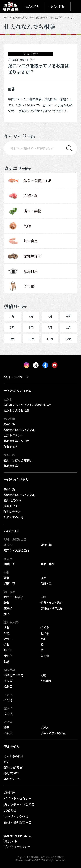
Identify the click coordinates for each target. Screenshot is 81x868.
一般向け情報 (56, 6)
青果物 (8, 656)
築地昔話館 (11, 773)
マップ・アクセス (16, 816)
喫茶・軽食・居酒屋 (53, 733)
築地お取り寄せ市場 (16, 836)
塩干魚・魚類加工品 (16, 550)
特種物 (45, 628)
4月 (69, 316)
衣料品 (8, 686)
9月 (12, 339)
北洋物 (45, 633)
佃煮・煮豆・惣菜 (52, 603)
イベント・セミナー (18, 798)
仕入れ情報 (32, 6)
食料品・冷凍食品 (52, 608)
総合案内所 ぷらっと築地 (20, 430)
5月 (12, 327)
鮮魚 (7, 633)
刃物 (43, 675)
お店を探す (12, 531)
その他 (8, 700)
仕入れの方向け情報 (24, 17)
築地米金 (51, 99)
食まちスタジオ (14, 435)
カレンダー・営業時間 (19, 804)
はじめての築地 (14, 517)
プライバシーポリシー (17, 846)
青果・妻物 (47, 564)
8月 (69, 327)
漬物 (7, 603)
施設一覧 (10, 424)
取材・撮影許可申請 (18, 823)
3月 (50, 316)
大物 (7, 628)
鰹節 (43, 578)
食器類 (8, 681)
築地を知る (12, 746)
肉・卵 (45, 656)
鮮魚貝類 (46, 545)
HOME (8, 17)
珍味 (43, 597)
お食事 (8, 733)
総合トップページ (16, 377)
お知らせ (10, 810)
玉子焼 (8, 608)
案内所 (8, 714)
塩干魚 (8, 650)
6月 (31, 327)
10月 (31, 339)
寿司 (7, 727)
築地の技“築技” (14, 767)
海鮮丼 (45, 727)
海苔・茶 (10, 583)
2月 (31, 316)
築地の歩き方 (12, 512)
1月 (12, 316)
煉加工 (8, 639)
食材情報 (10, 792)
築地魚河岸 (11, 466)
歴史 (7, 762)
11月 (50, 339)
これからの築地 (14, 756)
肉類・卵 (10, 564)
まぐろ (8, 545)
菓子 (7, 614)
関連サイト (11, 841)
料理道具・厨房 (14, 675)
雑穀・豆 (46, 583)
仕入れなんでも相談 (46, 17)
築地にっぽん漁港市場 (18, 460)
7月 (50, 327)
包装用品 (46, 681)
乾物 (7, 578)
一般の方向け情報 (16, 479)
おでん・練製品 (14, 597)
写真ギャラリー (14, 779)
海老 (43, 639)
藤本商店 (36, 99)
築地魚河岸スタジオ (16, 441)
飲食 (7, 661)
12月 (69, 339)
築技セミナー (12, 447)
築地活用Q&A (13, 500)
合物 (7, 644)
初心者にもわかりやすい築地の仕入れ (28, 405)
